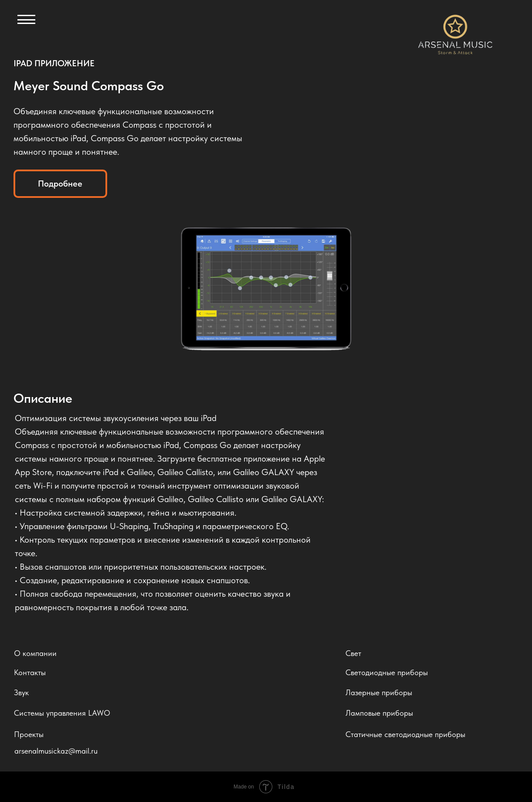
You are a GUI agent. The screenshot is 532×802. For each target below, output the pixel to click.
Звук (21, 692)
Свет (353, 653)
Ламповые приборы (379, 713)
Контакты (30, 672)
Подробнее (60, 184)
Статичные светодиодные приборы (405, 734)
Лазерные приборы (379, 692)
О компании (35, 653)
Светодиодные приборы (387, 672)
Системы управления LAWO (62, 713)
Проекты (29, 734)
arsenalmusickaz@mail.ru (56, 751)
